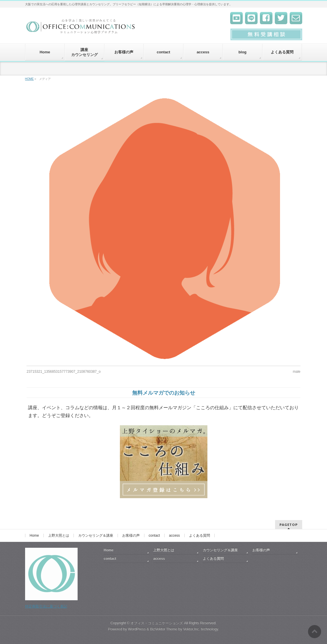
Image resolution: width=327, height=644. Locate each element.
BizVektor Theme (164, 629)
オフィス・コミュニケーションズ (157, 623)
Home (34, 535)
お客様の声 (131, 535)
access (174, 535)
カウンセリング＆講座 (96, 535)
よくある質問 (200, 535)
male (297, 372)
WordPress (137, 629)
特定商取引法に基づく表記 (46, 606)
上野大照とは (59, 535)
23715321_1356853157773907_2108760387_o (64, 372)
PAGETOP (289, 525)
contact (154, 535)
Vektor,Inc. (192, 629)
